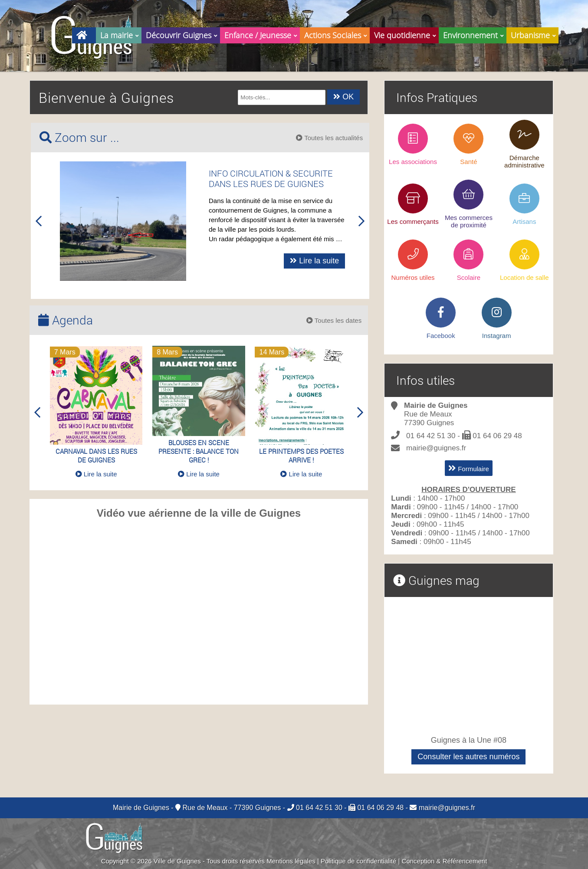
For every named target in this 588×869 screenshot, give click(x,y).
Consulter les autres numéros (468, 757)
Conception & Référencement (445, 861)
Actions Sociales (337, 34)
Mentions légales (291, 861)
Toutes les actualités (329, 138)
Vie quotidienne (406, 34)
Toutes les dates (334, 320)
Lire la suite (331, 261)
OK (343, 97)
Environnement (475, 34)
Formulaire (469, 468)
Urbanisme (535, 34)
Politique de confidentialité (358, 861)
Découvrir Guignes (183, 34)
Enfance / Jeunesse (262, 34)
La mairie (121, 34)
